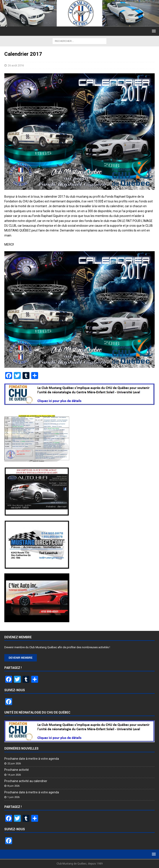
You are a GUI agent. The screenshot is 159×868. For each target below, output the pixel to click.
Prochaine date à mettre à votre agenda (32, 759)
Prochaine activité (17, 770)
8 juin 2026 (13, 786)
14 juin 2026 (14, 775)
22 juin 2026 (14, 764)
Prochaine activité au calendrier (26, 781)
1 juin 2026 (13, 797)
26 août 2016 (16, 65)
